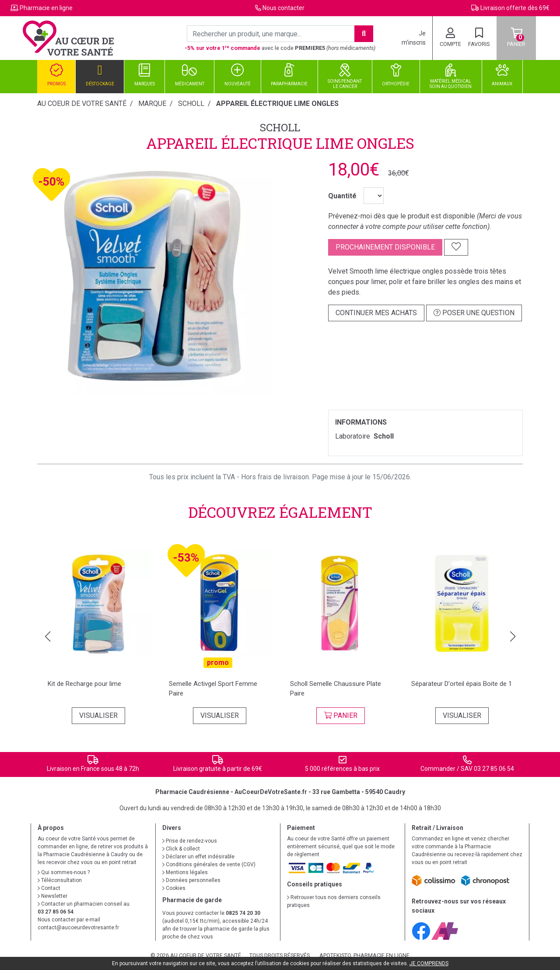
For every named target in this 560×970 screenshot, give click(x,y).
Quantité (342, 196)
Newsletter (52, 896)
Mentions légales (185, 872)
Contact (49, 888)
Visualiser (98, 715)
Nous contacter (283, 8)
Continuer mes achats (376, 313)
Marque (152, 104)
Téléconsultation (60, 880)
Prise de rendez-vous (190, 841)
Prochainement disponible (385, 247)
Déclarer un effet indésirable (198, 857)
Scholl (280, 127)
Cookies (174, 888)
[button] (47, 636)
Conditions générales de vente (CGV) (209, 865)
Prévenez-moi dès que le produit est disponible (402, 216)
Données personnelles (191, 880)
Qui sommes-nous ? (64, 872)
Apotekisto (364, 955)
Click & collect (181, 849)
